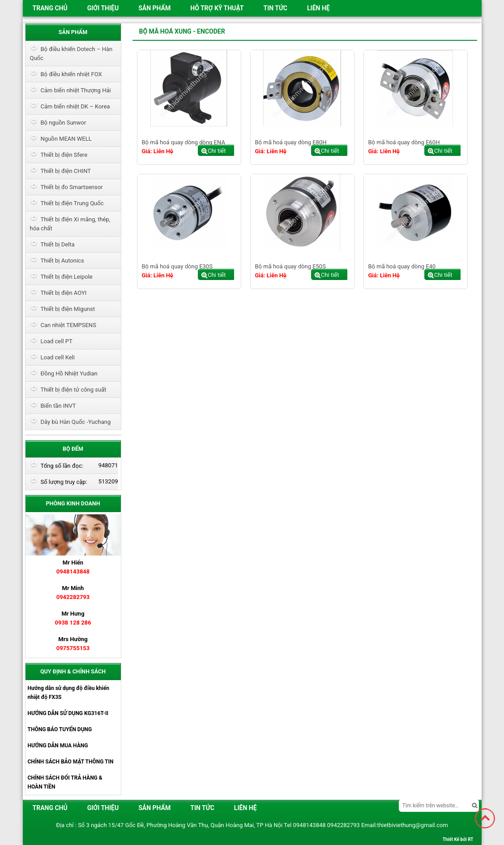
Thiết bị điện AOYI (64, 293)
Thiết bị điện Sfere (64, 155)
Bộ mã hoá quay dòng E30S (177, 266)
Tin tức (275, 8)
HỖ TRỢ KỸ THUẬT (217, 8)
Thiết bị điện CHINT (66, 171)
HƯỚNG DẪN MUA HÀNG (58, 746)
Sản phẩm (154, 8)
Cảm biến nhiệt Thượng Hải (76, 90)
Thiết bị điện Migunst (68, 309)
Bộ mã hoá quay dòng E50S (290, 266)
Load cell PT (57, 341)
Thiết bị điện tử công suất (74, 390)
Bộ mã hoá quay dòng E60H (404, 142)
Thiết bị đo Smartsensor (72, 187)
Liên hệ (318, 8)
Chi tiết (217, 151)
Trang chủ (50, 8)
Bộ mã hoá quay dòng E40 (402, 266)
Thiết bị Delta (58, 244)
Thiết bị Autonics (62, 261)
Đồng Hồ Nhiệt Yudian (69, 373)
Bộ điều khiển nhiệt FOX (71, 74)
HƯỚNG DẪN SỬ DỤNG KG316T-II (68, 713)
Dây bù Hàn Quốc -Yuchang (76, 422)
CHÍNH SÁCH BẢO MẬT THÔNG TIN (71, 762)
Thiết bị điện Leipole (67, 277)
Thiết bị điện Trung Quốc (72, 203)
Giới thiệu (103, 8)
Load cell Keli (58, 357)
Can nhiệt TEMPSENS (68, 325)
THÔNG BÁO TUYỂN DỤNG (60, 729)
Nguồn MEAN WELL (66, 139)
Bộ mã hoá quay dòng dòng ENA (184, 142)
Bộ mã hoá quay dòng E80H (291, 142)
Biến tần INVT (58, 406)
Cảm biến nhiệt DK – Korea (75, 106)
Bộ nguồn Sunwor (64, 123)
